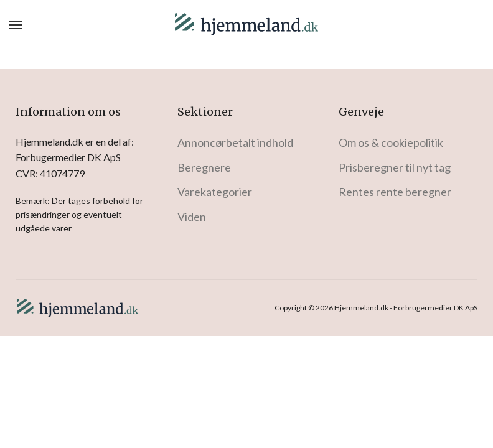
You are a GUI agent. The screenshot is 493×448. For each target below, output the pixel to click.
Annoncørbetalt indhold (235, 142)
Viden (192, 217)
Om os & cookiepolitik (391, 142)
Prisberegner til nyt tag (395, 167)
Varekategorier (215, 192)
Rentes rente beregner (395, 192)
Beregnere (204, 167)
